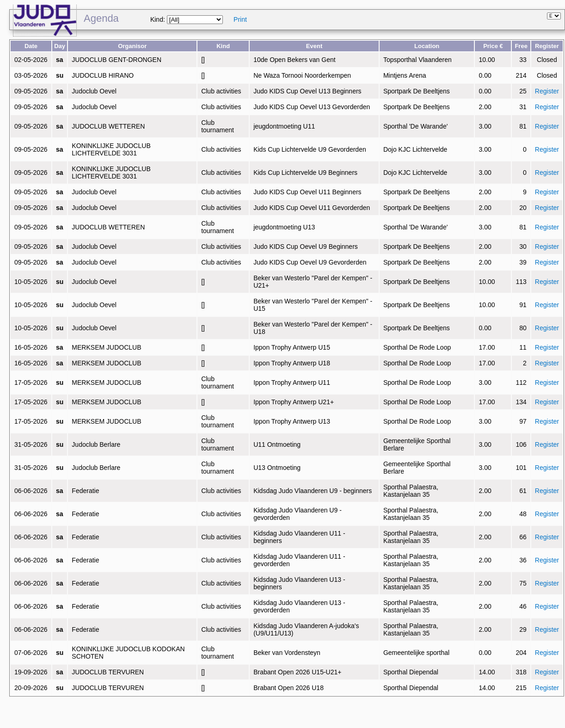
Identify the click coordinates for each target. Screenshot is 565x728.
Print (240, 19)
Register (547, 91)
